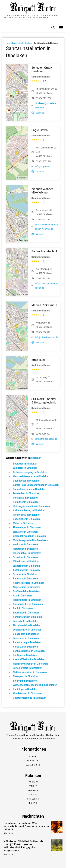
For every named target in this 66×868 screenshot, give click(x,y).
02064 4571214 (44, 161)
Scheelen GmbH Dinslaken (42, 69)
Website (40, 113)
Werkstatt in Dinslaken (25, 544)
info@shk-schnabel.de (46, 439)
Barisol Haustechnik (44, 251)
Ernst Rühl (38, 360)
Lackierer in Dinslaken (25, 468)
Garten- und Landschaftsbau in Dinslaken (36, 485)
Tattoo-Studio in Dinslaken (28, 668)
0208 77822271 (44, 278)
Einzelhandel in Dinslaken (27, 625)
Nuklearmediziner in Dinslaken (30, 672)
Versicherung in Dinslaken (27, 617)
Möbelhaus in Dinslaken (26, 562)
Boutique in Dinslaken (25, 655)
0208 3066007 (43, 434)
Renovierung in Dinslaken (27, 642)
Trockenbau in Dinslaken (26, 515)
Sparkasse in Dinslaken (26, 613)
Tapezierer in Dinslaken (26, 638)
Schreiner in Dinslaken (25, 557)
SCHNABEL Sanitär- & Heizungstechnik (44, 401)
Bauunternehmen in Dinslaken (29, 489)
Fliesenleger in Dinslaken (27, 527)
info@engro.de (42, 166)
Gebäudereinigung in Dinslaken (30, 472)
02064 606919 (43, 332)
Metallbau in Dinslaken (25, 498)
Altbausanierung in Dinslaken (29, 510)
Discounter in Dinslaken (26, 634)
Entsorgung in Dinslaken (26, 566)
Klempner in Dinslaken (25, 502)
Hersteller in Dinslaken (25, 549)
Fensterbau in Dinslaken (26, 493)
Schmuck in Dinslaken (25, 574)
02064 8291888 (44, 98)
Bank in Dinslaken (23, 608)
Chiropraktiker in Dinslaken (28, 604)
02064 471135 (43, 219)
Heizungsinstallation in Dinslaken (31, 506)
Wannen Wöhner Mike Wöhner (42, 191)
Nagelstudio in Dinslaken (27, 587)
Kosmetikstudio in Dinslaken (29, 583)
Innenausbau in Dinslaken (27, 553)
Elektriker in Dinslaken (25, 532)
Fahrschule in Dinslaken (26, 621)
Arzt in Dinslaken (22, 596)
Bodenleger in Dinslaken (26, 519)
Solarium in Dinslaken (25, 681)
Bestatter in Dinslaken (25, 464)
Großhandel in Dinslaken (26, 591)
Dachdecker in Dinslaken (26, 481)
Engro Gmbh (39, 130)
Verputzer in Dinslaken (25, 647)
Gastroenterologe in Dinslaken (30, 698)
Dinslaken (29, 43)
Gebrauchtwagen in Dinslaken (29, 536)
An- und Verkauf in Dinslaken (29, 659)
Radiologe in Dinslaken (25, 689)
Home (8, 43)
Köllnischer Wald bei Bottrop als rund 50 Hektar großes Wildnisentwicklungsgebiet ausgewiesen (23, 846)
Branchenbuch (18, 43)
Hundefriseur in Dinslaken (27, 693)
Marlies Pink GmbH (44, 305)
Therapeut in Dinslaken (26, 676)
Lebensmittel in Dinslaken (27, 630)
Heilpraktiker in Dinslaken (27, 600)
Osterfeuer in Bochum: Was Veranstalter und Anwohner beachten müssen (26, 826)
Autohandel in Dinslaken (26, 570)
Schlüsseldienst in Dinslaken (29, 651)
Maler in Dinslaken (23, 523)
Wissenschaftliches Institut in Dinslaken (35, 685)
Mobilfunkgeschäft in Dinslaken (30, 540)
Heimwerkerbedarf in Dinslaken (30, 664)
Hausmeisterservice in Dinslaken (31, 476)
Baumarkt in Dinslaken (25, 579)
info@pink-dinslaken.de (46, 337)
